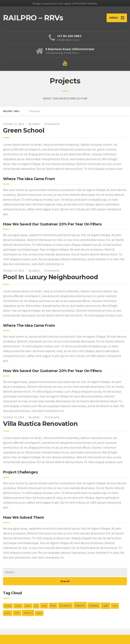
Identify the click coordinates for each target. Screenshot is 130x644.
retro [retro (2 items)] (17, 613)
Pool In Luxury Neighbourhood (50, 277)
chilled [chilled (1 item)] (18, 606)
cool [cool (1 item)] (36, 606)
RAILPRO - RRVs (11, 111)
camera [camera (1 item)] (8, 606)
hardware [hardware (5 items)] (65, 606)
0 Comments (52, 124)
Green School (24, 130)
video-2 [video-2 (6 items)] (28, 613)
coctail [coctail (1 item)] (28, 606)
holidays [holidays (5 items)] (94, 606)
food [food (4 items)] (53, 606)
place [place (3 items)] (8, 613)
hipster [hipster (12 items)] (80, 605)
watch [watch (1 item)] (39, 613)
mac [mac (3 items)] (115, 606)
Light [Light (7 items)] (105, 606)
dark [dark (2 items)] (44, 606)
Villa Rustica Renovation (40, 424)
